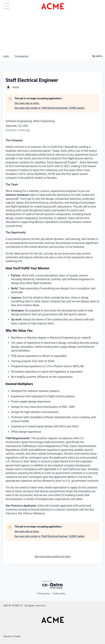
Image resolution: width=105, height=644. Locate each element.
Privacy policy (43, 594)
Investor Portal (12, 636)
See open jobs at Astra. (27, 103)
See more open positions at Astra (52, 556)
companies (21, 56)
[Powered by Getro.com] (53, 585)
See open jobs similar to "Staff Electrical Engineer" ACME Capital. (50, 108)
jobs (6, 56)
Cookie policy (59, 594)
